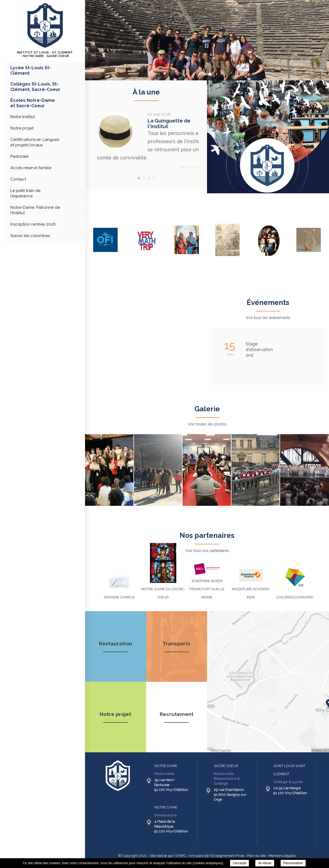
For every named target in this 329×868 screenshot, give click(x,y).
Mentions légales (282, 856)
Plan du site (256, 856)
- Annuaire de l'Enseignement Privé (215, 856)
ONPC (181, 856)
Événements (268, 302)
